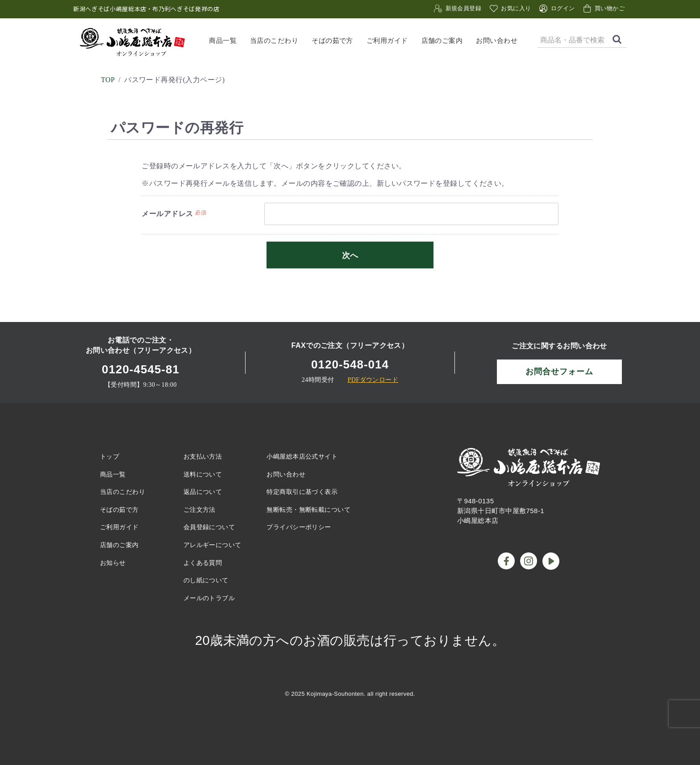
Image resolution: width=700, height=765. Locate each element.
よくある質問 (203, 563)
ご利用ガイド (387, 40)
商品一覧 (223, 40)
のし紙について (206, 580)
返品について (203, 492)
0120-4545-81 (141, 369)
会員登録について (209, 527)
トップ (110, 456)
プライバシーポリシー (299, 527)
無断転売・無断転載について (308, 510)
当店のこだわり (274, 40)
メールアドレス (167, 214)
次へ (350, 255)
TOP (108, 80)
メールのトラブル (209, 598)
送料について (203, 474)
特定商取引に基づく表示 (302, 492)
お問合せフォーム (559, 372)
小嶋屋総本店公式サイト (302, 456)
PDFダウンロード (373, 380)
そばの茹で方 (332, 40)
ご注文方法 (200, 510)
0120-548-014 (350, 364)
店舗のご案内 (442, 40)
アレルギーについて (212, 545)
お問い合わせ (497, 40)
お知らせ (113, 563)
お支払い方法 (203, 456)
